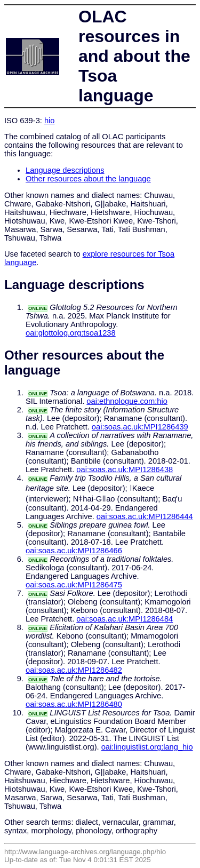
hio (50, 121)
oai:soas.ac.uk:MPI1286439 (140, 427)
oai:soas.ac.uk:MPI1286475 (74, 585)
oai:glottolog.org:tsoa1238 (71, 333)
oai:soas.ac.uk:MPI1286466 (74, 551)
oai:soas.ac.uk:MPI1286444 (145, 516)
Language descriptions (65, 170)
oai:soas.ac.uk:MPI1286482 (74, 670)
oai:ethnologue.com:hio (127, 401)
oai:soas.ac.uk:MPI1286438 (125, 469)
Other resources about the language (88, 179)
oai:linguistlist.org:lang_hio (147, 747)
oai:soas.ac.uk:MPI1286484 (125, 619)
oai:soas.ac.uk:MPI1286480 (74, 704)
